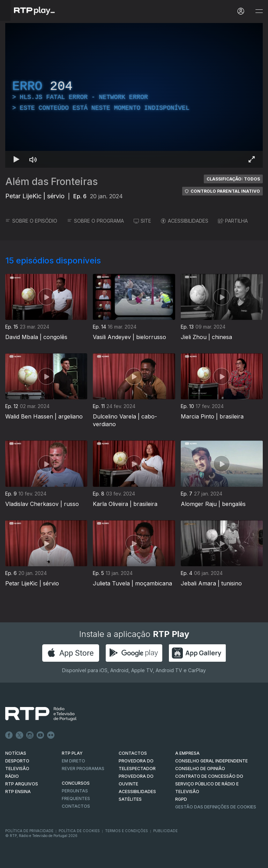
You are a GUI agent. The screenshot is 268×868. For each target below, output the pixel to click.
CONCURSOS (76, 783)
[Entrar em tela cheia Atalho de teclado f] (252, 159)
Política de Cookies (79, 831)
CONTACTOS (133, 753)
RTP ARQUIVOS (22, 784)
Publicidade (165, 831)
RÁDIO (12, 776)
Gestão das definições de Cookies (216, 807)
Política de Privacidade (29, 831)
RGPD (181, 799)
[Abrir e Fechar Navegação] (259, 11)
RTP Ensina (18, 792)
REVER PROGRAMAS (83, 769)
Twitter (20, 735)
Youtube (40, 735)
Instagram (30, 735)
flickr (51, 735)
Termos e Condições (126, 831)
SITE (142, 221)
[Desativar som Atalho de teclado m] (33, 159)
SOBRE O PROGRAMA (95, 221)
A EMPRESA (187, 753)
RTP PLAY (72, 753)
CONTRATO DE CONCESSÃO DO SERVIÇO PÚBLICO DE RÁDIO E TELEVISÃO (209, 784)
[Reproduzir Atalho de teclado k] (16, 159)
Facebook (9, 735)
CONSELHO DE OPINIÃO (200, 769)
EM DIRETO (73, 761)
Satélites (130, 799)
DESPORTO (17, 761)
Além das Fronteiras (51, 182)
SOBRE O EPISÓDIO (31, 221)
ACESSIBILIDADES (185, 221)
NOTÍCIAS (16, 753)
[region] (134, 95)
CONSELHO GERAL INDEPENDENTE (211, 761)
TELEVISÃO (17, 769)
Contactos (76, 806)
